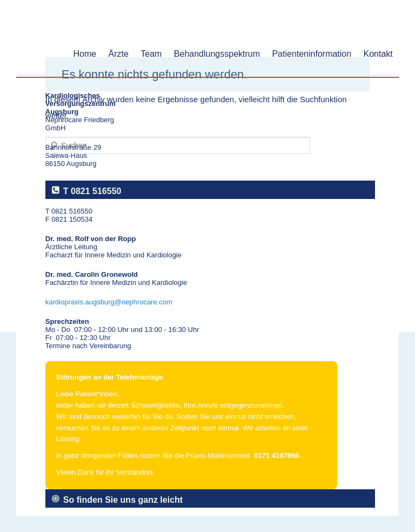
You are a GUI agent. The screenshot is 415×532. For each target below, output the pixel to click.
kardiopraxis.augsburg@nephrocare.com (109, 302)
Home (85, 54)
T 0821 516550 (92, 191)
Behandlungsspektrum (217, 54)
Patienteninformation (312, 54)
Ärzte (119, 54)
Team (151, 54)
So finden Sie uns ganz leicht (123, 500)
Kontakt (378, 54)
